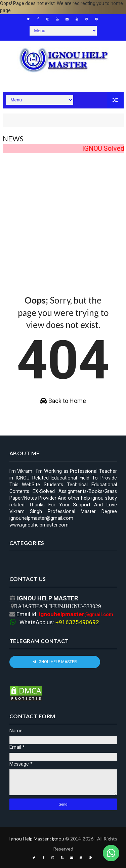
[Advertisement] (63, 218)
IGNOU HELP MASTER (55, 662)
